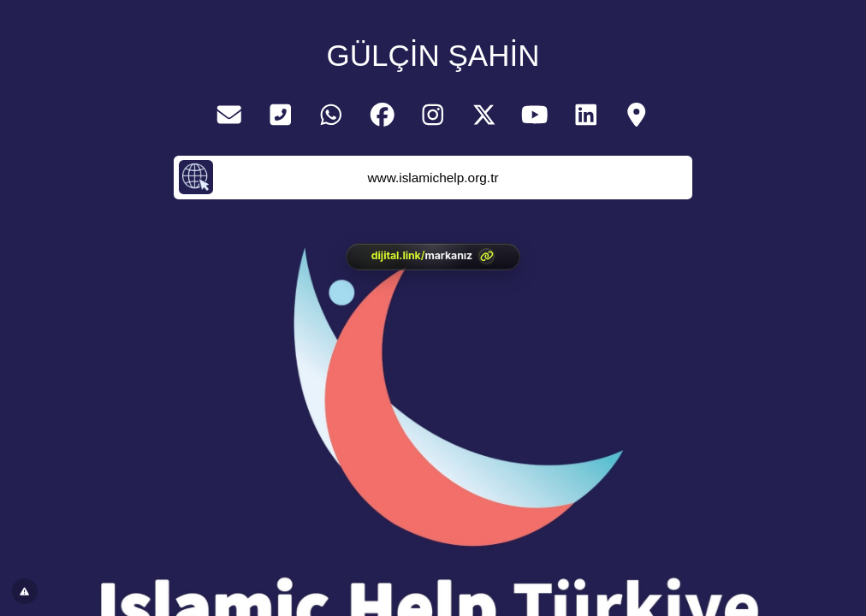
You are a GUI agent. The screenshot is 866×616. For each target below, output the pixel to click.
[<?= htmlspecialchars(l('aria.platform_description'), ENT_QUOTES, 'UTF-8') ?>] (433, 257)
